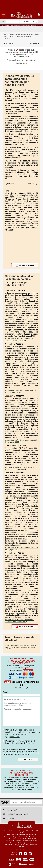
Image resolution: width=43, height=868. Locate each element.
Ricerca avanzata (41, 22)
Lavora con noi (21, 849)
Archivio (21, 846)
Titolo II (12, 36)
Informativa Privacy (11, 845)
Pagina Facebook (21, 853)
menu (4, 15)
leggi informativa (13, 737)
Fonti (5, 34)
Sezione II (29, 36)
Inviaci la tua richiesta (15, 785)
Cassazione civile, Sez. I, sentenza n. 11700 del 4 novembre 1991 (19, 621)
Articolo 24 (7, 39)
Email (5, 692)
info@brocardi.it (27, 843)
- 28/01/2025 (21, 647)
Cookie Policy (24, 845)
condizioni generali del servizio (18, 732)
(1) (30, 131)
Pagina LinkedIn (30, 853)
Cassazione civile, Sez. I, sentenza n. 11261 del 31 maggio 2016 (19, 340)
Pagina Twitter (25, 853)
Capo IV (20, 36)
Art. (9, 44)
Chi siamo (34, 845)
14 (37, 165)
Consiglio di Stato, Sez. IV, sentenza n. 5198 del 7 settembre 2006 (20, 468)
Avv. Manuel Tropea (29, 834)
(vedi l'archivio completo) (21, 688)
